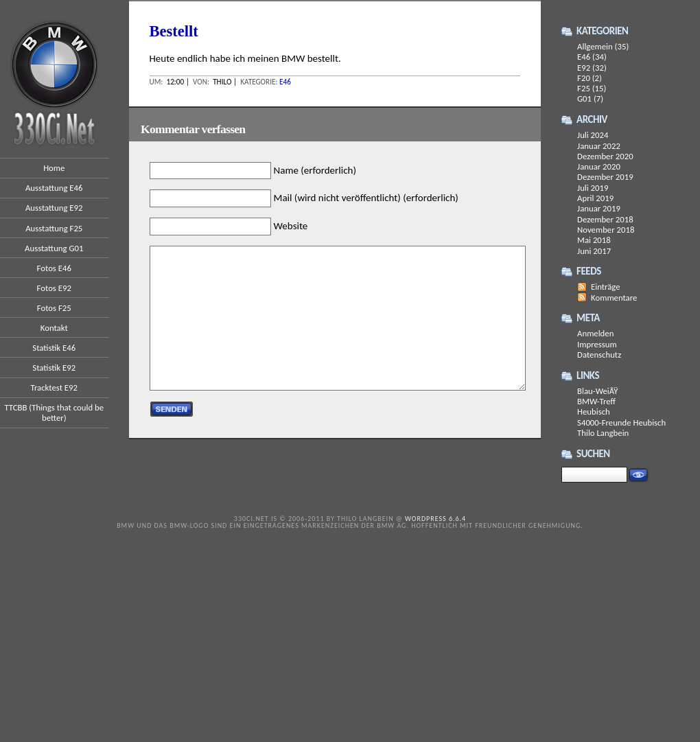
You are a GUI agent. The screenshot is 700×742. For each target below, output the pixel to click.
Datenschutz (599, 355)
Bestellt (174, 31)
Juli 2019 (593, 188)
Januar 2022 (599, 146)
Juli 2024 (593, 135)
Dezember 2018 (605, 219)
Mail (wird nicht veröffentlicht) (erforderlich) (366, 198)
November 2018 (606, 230)
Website (291, 226)
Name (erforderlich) (315, 170)
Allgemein (595, 46)
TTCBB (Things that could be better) (54, 413)
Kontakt (54, 328)
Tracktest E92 (54, 387)
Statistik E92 (54, 368)
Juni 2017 (594, 251)
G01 (584, 98)
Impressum (597, 344)
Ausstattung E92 (54, 208)
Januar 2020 (599, 166)
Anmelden (595, 333)
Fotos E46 (54, 268)
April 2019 (595, 198)
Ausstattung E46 (54, 188)
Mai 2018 (594, 240)
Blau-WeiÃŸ (597, 391)
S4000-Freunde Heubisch (621, 422)
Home (54, 168)
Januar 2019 (599, 208)
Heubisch (594, 411)
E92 (584, 68)
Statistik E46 (54, 348)
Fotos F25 (54, 308)
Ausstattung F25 (54, 228)
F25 (584, 88)
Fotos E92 (54, 288)
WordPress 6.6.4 (435, 519)
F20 (584, 78)
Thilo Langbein (603, 433)
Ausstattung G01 (54, 248)
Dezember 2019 (605, 177)
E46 (285, 82)
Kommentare (614, 298)
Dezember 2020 (605, 156)
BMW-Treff (596, 401)
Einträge (606, 287)
